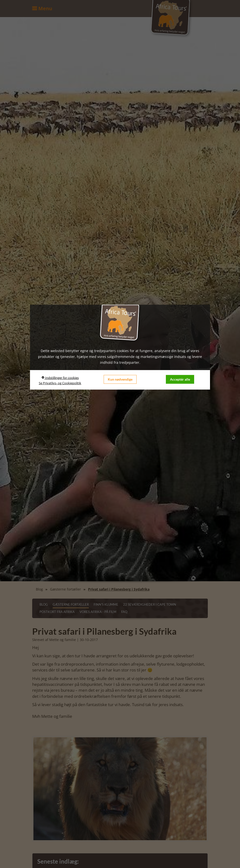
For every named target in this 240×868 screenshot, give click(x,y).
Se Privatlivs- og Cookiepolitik (60, 383)
